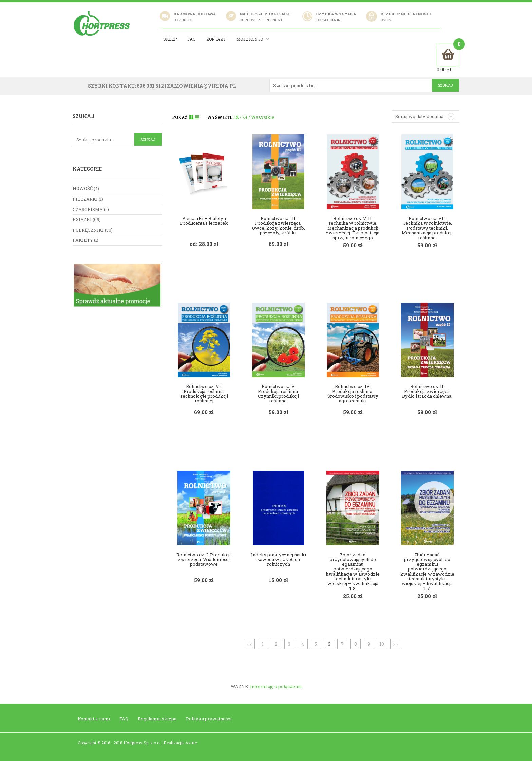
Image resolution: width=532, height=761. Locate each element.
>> (395, 643)
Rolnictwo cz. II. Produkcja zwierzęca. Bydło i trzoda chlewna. (427, 391)
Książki (82, 219)
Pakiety (83, 240)
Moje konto (254, 39)
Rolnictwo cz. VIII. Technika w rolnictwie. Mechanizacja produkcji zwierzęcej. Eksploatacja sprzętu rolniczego (353, 227)
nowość (83, 188)
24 (245, 117)
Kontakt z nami (94, 718)
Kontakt (217, 39)
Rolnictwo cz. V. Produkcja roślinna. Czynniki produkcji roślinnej (278, 393)
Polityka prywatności (209, 718)
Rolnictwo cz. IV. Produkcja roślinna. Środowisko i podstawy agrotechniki (353, 393)
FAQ (124, 718)
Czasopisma (88, 209)
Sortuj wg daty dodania (419, 116)
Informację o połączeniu (276, 686)
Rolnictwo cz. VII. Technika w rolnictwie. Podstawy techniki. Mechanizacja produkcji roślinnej (427, 227)
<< (250, 643)
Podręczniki (88, 230)
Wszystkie (263, 117)
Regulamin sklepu (157, 718)
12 (236, 117)
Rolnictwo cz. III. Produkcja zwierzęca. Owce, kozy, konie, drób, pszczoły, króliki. (279, 225)
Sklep (171, 39)
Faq (193, 39)
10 (382, 643)
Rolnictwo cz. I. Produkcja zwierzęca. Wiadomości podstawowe (204, 559)
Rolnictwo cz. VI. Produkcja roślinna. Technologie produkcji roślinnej (204, 393)
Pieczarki (85, 198)
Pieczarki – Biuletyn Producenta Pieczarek (204, 220)
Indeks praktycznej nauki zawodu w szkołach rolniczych (279, 559)
